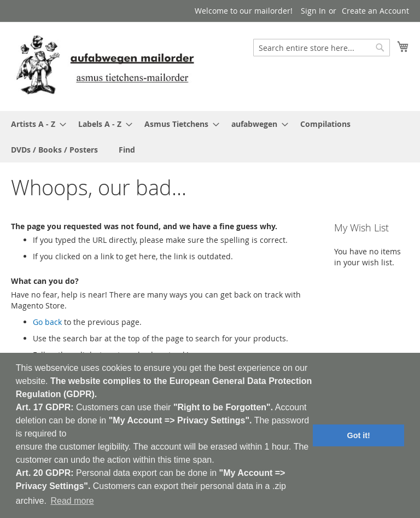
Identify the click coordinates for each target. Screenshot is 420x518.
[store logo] (105, 66)
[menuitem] (35, 124)
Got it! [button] (359, 435)
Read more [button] (72, 501)
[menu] (210, 137)
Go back (47, 322)
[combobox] (322, 48)
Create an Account (375, 11)
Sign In (313, 11)
